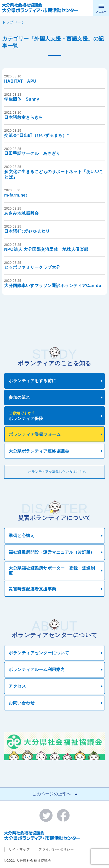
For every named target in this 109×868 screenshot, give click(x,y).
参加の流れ (19, 397)
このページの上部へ (52, 794)
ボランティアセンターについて (39, 653)
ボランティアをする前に (32, 381)
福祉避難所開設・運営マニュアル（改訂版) (50, 552)
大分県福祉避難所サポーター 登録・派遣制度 (52, 571)
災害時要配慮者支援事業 (32, 589)
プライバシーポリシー (56, 849)
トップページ (13, 22)
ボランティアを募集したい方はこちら (57, 472)
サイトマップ (19, 849)
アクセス (17, 686)
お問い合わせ (22, 703)
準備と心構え (22, 536)
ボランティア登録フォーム (35, 434)
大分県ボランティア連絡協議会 (39, 451)
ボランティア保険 (53, 416)
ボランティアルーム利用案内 (37, 670)
